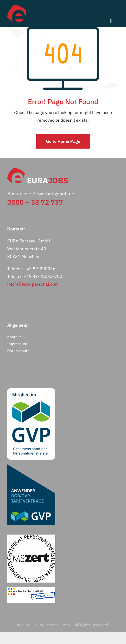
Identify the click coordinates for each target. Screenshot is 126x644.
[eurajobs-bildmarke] (17, 7)
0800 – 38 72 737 (35, 202)
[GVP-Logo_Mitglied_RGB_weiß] (31, 390)
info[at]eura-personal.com (33, 284)
